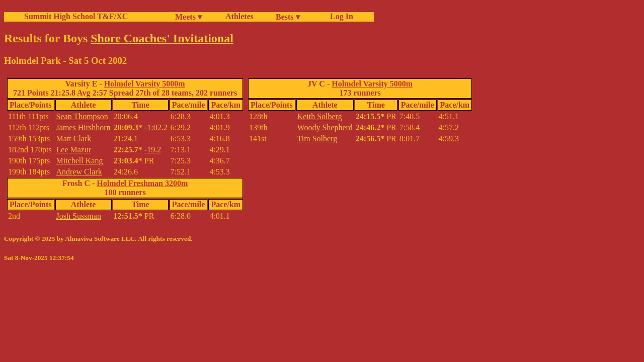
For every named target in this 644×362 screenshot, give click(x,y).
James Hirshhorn (84, 127)
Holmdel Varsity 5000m (145, 84)
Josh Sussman (79, 216)
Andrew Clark (79, 172)
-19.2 (153, 150)
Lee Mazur (74, 150)
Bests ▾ (288, 17)
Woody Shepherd (325, 127)
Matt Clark (74, 139)
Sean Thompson (82, 116)
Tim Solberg (317, 139)
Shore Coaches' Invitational (162, 38)
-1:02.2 (156, 127)
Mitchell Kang (80, 161)
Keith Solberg (320, 116)
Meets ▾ (188, 17)
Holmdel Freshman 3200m (142, 183)
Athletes (239, 16)
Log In (340, 16)
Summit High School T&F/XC (76, 16)
